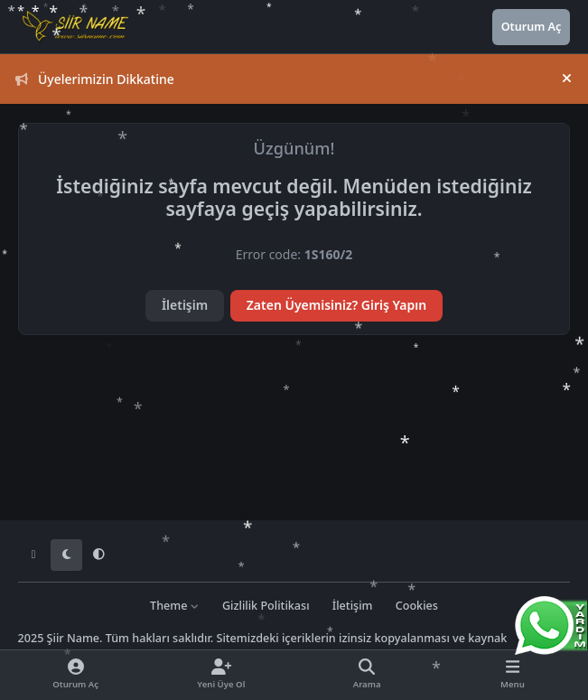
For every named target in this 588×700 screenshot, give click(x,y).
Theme (175, 606)
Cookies (417, 606)
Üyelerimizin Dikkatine (95, 79)
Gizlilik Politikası (266, 606)
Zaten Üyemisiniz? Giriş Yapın (336, 305)
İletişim (185, 305)
